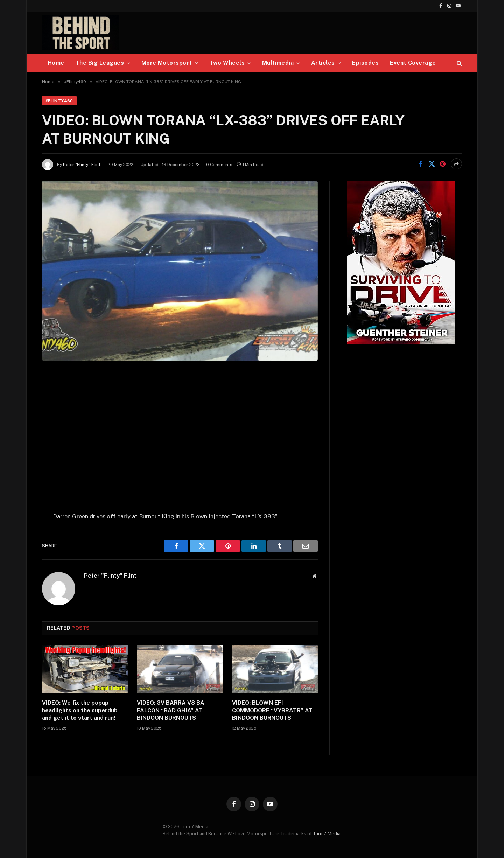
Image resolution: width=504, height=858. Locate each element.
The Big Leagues (100, 63)
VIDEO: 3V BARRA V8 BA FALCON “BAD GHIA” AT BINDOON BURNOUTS (171, 710)
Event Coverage (413, 63)
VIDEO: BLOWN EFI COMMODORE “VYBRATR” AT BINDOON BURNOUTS (272, 710)
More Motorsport (167, 63)
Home (56, 63)
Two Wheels (227, 63)
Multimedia (278, 63)
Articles (323, 63)
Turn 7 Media (327, 834)
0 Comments (219, 165)
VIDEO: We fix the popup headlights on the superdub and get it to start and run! (80, 710)
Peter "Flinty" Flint (82, 165)
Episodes (365, 63)
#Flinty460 (59, 101)
